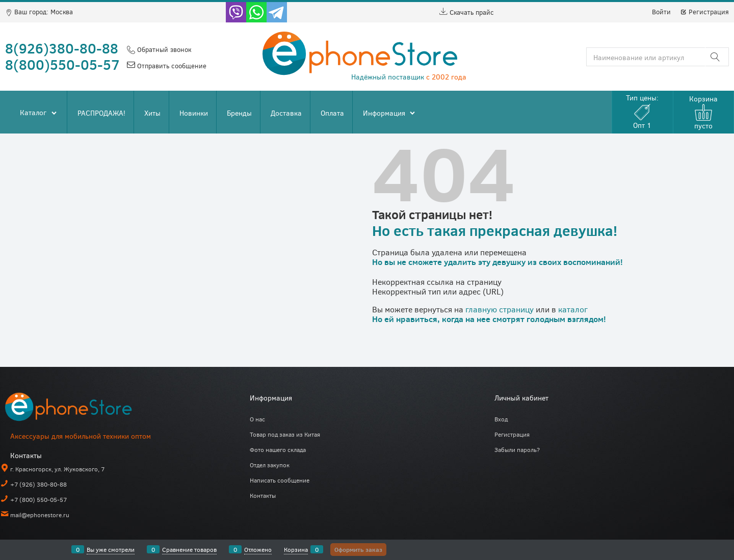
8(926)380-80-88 (62, 48)
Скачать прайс (467, 12)
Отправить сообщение (171, 66)
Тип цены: (642, 111)
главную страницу (500, 309)
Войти (661, 12)
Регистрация (704, 12)
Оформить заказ (358, 549)
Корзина (296, 549)
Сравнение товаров (189, 549)
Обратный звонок (163, 49)
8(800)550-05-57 (62, 64)
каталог (573, 309)
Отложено (258, 549)
